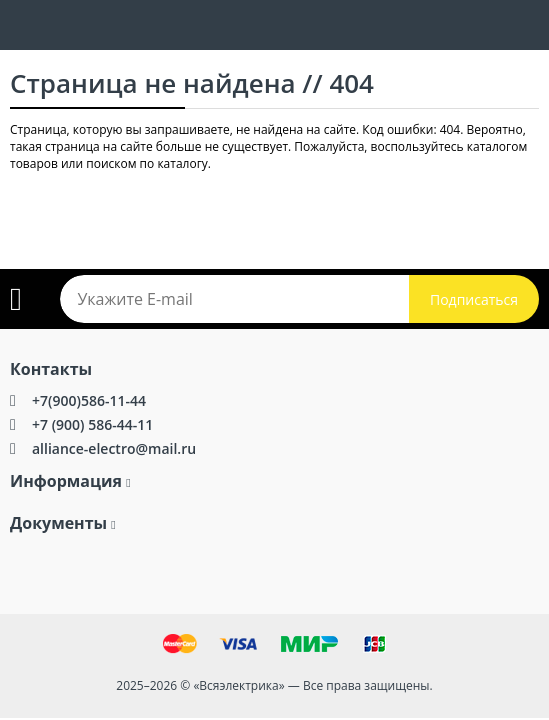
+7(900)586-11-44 (89, 400)
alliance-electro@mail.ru (114, 448)
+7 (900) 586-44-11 (92, 424)
